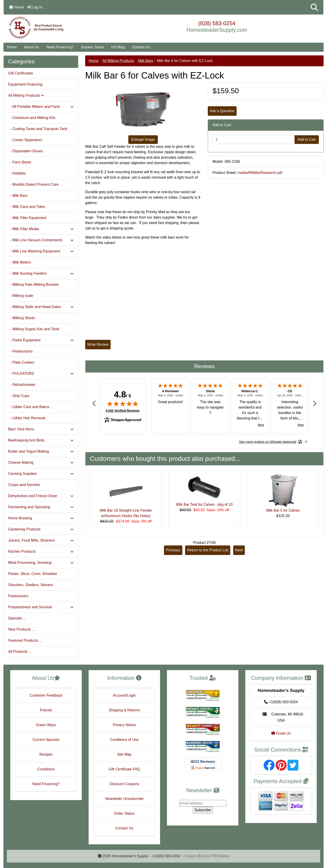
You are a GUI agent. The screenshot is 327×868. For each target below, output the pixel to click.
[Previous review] (94, 403)
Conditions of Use (124, 740)
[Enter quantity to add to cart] (254, 140)
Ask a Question (222, 111)
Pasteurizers (18, 596)
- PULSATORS (41, 374)
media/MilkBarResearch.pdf (260, 173)
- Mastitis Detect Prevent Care (33, 184)
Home (16, 7)
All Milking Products (118, 61)
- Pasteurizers (20, 351)
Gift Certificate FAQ (124, 769)
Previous (173, 550)
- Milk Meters (20, 262)
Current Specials (46, 740)
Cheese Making (41, 462)
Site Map (124, 754)
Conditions (46, 769)
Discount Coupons (124, 784)
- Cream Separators (25, 140)
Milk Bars (146, 61)
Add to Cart (307, 139)
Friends (46, 710)
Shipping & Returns (124, 710)
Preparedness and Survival (41, 607)
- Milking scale (21, 296)
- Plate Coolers (21, 362)
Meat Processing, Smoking (41, 563)
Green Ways (46, 725)
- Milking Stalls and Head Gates (41, 307)
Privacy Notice (124, 725)
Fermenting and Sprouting (41, 507)
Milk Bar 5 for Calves (283, 510)
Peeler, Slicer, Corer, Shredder (33, 574)
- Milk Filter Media (41, 229)
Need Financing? (60, 47)
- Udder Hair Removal (27, 418)
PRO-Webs (220, 856)
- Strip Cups (19, 396)
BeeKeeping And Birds (41, 440)
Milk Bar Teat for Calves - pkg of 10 (204, 504)
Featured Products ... (25, 640)
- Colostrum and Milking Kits (32, 118)
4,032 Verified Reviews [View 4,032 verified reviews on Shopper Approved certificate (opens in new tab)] (123, 410)
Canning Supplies (41, 474)
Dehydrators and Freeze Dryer (41, 496)
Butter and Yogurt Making (41, 451)
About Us (32, 47)
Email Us (281, 733)
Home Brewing (41, 518)
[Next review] (315, 403)
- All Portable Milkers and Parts (41, 107)
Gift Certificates (21, 73)
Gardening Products (41, 529)
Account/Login (124, 695)
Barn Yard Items (41, 429)
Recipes (46, 754)
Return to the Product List (208, 550)
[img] (123, 404)
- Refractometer (22, 385)
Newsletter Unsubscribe (124, 799)
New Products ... (21, 629)
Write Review (98, 344)
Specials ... (17, 618)
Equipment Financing (25, 84)
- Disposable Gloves (25, 151)
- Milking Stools (21, 318)
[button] (314, 7)
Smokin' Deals (92, 47)
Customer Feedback (46, 695)
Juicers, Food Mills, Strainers (41, 540)
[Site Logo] (57, 28)
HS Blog (118, 47)
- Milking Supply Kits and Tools (34, 329)
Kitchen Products (41, 551)
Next (239, 550)
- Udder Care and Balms (29, 407)
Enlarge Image (143, 139)
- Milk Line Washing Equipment (41, 251)
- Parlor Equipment (41, 340)
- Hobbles (17, 173)
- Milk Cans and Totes (27, 207)
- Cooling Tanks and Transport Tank (38, 129)
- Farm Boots (20, 162)
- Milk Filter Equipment (27, 218)
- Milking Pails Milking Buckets (33, 285)
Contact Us (141, 47)
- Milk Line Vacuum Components (41, 240)
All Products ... (20, 652)
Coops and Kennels (24, 485)
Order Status (124, 813)
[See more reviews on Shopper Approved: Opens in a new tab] (268, 442)
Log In (35, 7)
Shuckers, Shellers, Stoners (31, 585)
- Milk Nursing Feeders (41, 273)
